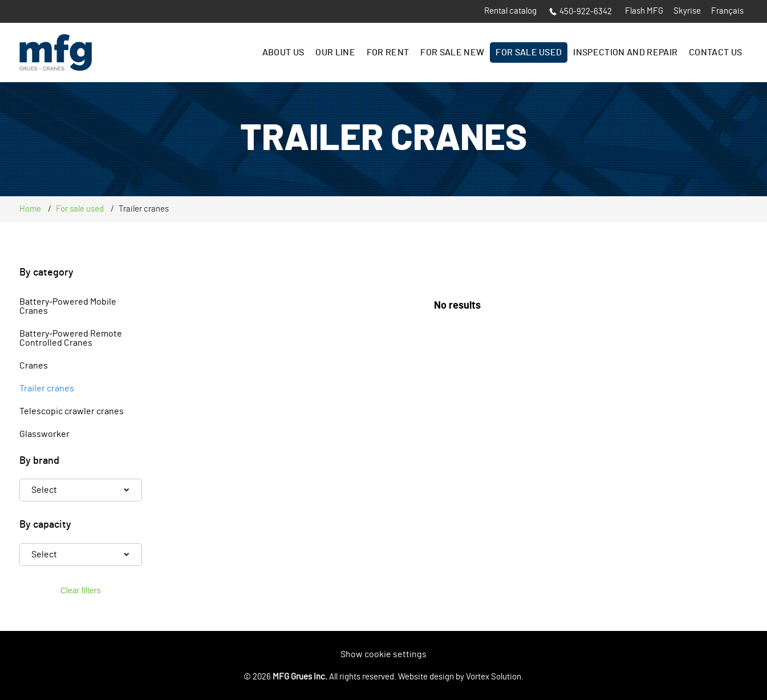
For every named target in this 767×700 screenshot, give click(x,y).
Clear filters (81, 590)
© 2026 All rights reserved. (320, 677)
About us (283, 52)
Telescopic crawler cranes (72, 411)
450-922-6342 (581, 12)
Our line (335, 52)
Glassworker (44, 434)
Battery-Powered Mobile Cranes (68, 306)
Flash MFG (644, 11)
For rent (388, 52)
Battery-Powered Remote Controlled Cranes (71, 338)
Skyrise (687, 11)
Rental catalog (510, 11)
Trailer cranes (47, 389)
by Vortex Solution (488, 677)
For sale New (452, 52)
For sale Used (529, 52)
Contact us (715, 52)
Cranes (34, 366)
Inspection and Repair (625, 52)
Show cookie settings (383, 654)
